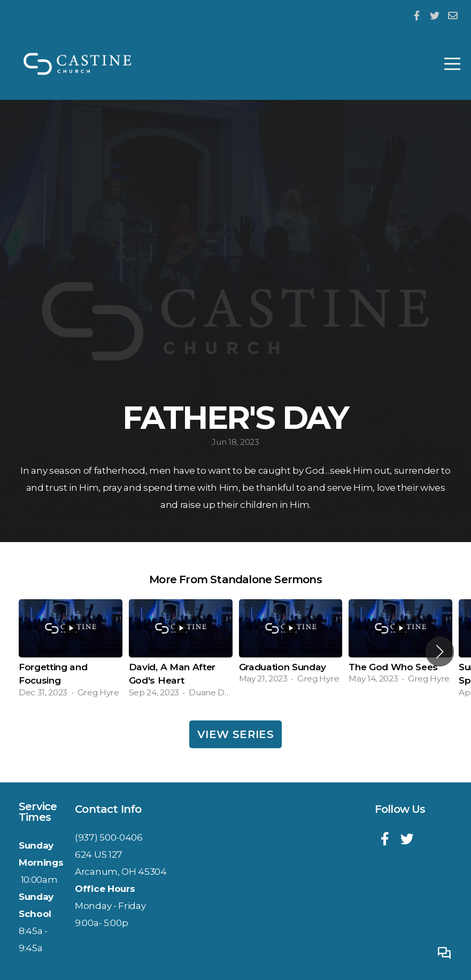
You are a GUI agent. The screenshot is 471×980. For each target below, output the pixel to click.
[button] (440, 652)
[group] (71, 652)
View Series (235, 734)
